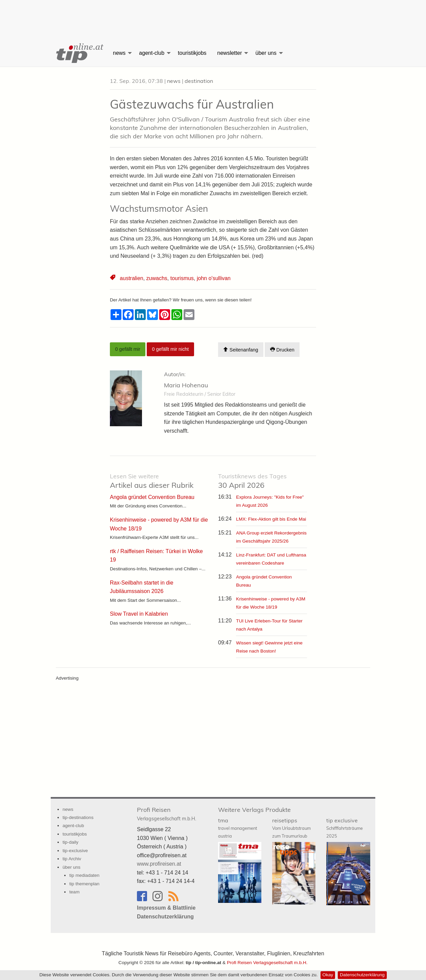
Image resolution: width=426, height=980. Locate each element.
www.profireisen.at (159, 864)
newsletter (230, 53)
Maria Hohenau (186, 385)
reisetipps (291, 828)
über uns (266, 53)
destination (199, 81)
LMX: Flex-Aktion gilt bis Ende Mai (271, 519)
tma (238, 828)
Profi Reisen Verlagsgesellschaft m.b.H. (267, 963)
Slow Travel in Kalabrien (139, 614)
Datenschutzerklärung (362, 975)
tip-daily (70, 842)
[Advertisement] (213, 15)
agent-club (152, 53)
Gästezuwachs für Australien (192, 104)
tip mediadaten (84, 875)
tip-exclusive (75, 851)
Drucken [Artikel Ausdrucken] (282, 350)
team (74, 892)
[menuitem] (79, 53)
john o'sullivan (214, 278)
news (119, 53)
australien (131, 278)
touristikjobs (192, 53)
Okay (328, 975)
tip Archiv (72, 859)
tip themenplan (84, 884)
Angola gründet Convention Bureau (152, 497)
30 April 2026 (252, 481)
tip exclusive (345, 828)
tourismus (182, 278)
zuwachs (157, 278)
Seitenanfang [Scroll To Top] (241, 350)
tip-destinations (78, 817)
